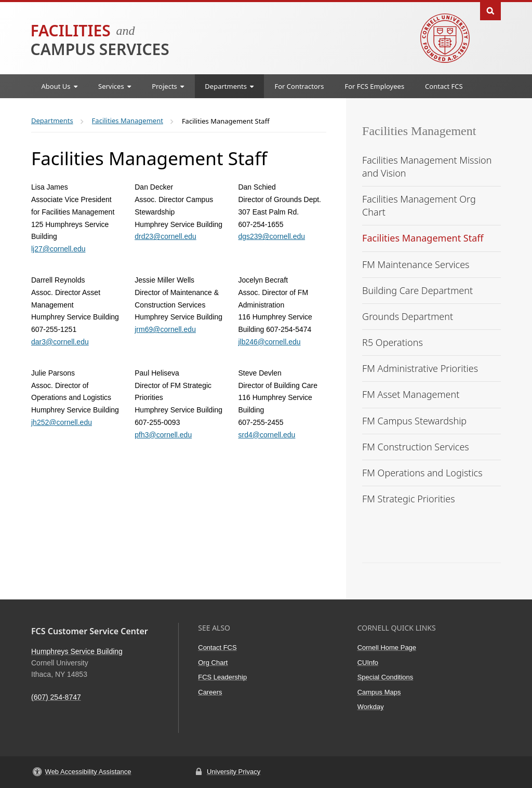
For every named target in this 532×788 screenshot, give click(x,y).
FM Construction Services (416, 447)
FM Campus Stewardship (414, 421)
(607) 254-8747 (56, 697)
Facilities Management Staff (423, 238)
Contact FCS (444, 86)
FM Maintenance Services (416, 264)
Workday (371, 707)
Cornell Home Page (387, 647)
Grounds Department (408, 316)
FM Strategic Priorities (408, 499)
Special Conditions (385, 677)
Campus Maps (379, 692)
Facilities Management (419, 131)
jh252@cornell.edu (62, 422)
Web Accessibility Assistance (88, 772)
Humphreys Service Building (77, 651)
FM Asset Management (411, 394)
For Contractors (299, 86)
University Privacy (234, 772)
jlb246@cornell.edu (269, 342)
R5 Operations (393, 342)
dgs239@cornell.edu (271, 236)
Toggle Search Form (490, 10)
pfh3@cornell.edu (163, 435)
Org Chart (213, 663)
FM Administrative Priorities (420, 368)
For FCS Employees (374, 86)
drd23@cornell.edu (165, 236)
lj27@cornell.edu (58, 249)
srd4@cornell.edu (267, 435)
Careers (210, 692)
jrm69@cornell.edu (165, 329)
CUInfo (368, 663)
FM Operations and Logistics (422, 473)
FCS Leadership (222, 677)
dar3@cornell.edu (60, 342)
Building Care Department (417, 290)
